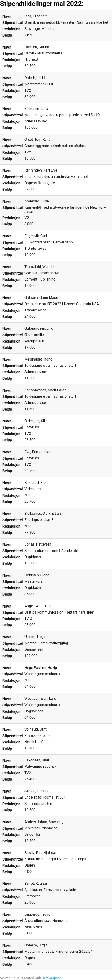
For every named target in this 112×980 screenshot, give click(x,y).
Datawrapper (51, 978)
